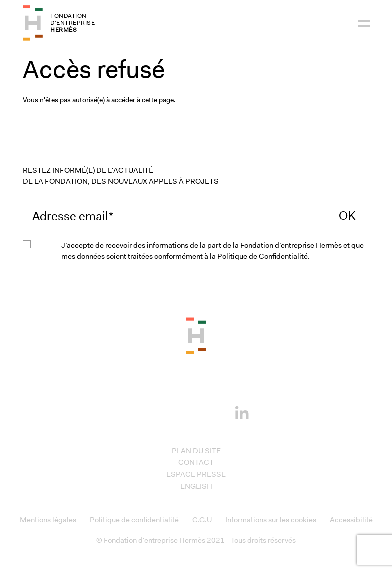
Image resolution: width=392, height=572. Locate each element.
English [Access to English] (196, 486)
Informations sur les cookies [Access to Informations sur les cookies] (271, 520)
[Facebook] (150, 412)
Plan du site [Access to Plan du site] (196, 451)
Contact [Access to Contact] (196, 462)
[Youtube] (211, 412)
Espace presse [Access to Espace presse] (196, 474)
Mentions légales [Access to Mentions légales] (48, 520)
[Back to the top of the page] (196, 335)
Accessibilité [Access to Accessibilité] (351, 520)
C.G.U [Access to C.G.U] (202, 520)
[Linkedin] (242, 411)
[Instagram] (181, 412)
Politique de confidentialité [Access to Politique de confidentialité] (134, 520)
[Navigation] (364, 23)
